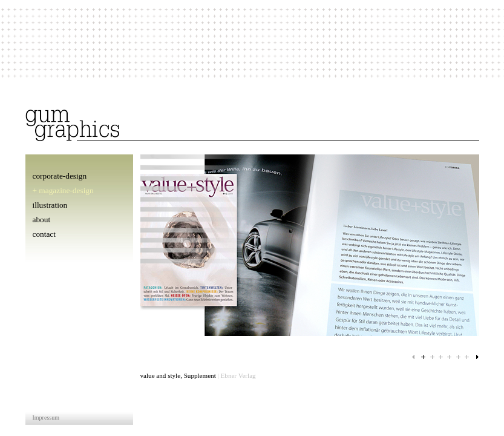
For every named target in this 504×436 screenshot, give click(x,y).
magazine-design (66, 190)
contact (44, 234)
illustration (50, 205)
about (42, 220)
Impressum (46, 418)
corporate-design (60, 176)
